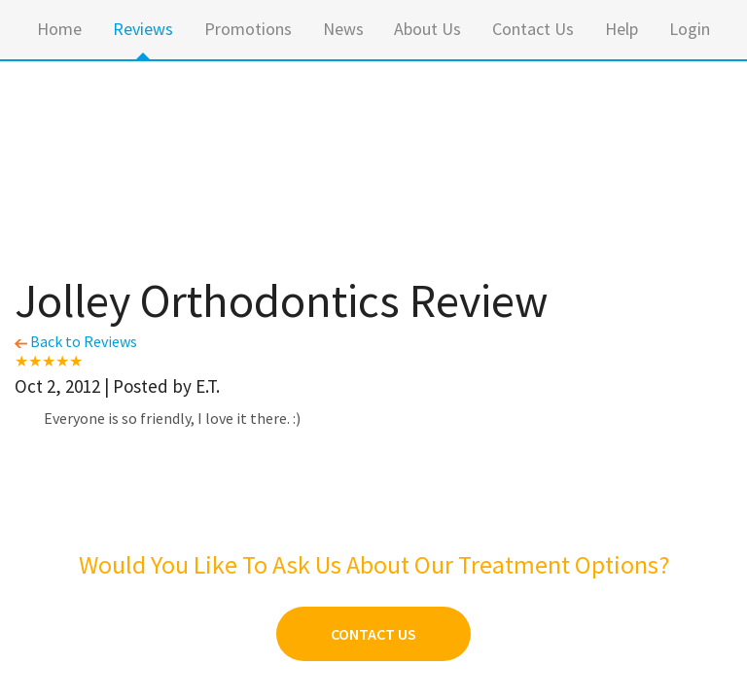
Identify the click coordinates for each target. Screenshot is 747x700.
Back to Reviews (76, 341)
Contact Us (533, 29)
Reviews (143, 29)
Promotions (248, 29)
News (343, 29)
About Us (427, 29)
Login (690, 29)
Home (59, 29)
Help (622, 29)
